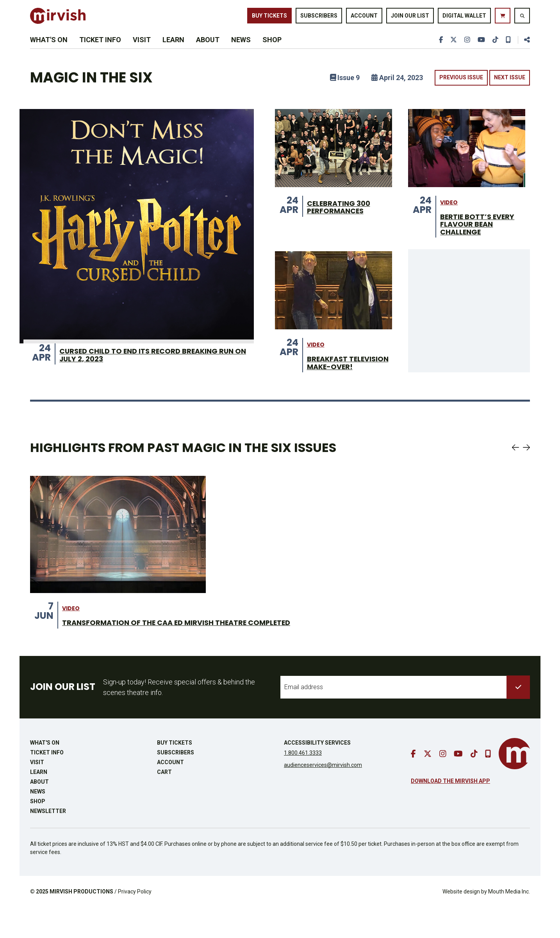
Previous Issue (461, 94)
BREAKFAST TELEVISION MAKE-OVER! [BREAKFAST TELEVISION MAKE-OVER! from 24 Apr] (343, 387)
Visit (142, 51)
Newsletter (48, 842)
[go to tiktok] (494, 51)
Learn (173, 51)
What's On (49, 51)
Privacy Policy (135, 922)
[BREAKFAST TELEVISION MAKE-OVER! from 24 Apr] (334, 309)
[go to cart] (503, 19)
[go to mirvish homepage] (514, 784)
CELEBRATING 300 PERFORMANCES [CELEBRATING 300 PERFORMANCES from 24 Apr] (342, 224)
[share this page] (524, 51)
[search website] (522, 19)
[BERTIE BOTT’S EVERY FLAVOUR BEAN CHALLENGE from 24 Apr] (467, 164)
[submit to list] (518, 718)
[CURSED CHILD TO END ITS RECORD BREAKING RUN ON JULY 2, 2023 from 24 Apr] (137, 242)
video (449, 218)
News (241, 51)
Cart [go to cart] (164, 802)
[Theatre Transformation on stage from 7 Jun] (118, 564)
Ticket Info (100, 51)
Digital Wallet (464, 19)
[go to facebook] (438, 51)
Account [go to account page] (364, 19)
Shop (272, 51)
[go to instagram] (465, 51)
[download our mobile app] (508, 51)
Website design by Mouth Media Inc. (486, 922)
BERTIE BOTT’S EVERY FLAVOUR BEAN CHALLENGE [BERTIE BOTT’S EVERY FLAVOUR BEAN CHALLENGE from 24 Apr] (481, 242)
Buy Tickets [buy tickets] (269, 19)
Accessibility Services (317, 773)
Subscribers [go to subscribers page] (319, 19)
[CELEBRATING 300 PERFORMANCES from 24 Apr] (334, 164)
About (208, 51)
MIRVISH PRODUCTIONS (81, 922)
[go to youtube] (480, 51)
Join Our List (410, 19)
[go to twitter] (451, 51)
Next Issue (510, 94)
